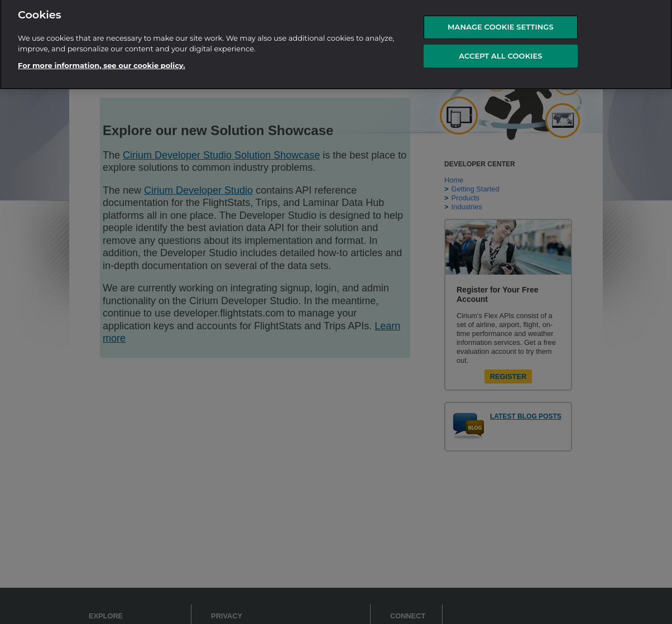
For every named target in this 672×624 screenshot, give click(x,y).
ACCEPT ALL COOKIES (500, 52)
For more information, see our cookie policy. (102, 62)
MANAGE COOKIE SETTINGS (501, 24)
